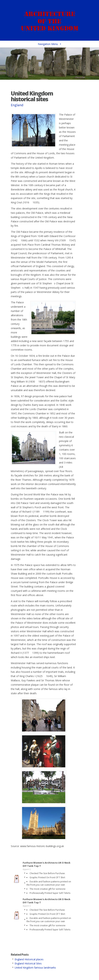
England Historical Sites (28, 963)
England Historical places (29, 959)
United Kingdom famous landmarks (35, 968)
